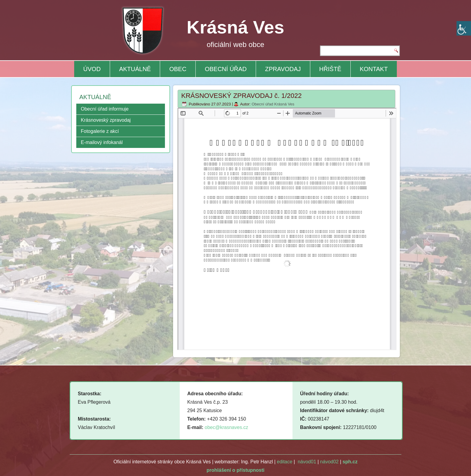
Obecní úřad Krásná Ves (273, 104)
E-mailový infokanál (102, 142)
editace (285, 462)
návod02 (329, 462)
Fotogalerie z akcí (100, 131)
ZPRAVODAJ (283, 69)
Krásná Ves (235, 27)
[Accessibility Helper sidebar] (464, 28)
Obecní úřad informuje (105, 109)
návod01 (307, 462)
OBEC (178, 69)
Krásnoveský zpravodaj (106, 120)
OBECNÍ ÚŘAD (226, 69)
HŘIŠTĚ (330, 69)
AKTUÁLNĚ (135, 69)
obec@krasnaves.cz (226, 427)
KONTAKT (374, 69)
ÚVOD (92, 69)
